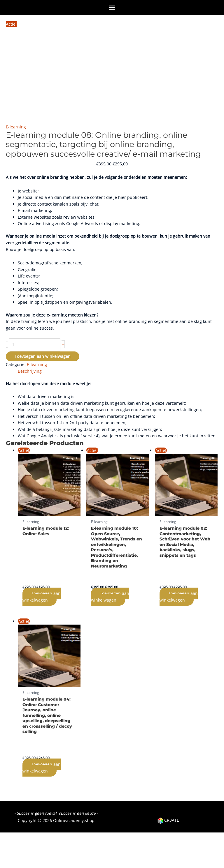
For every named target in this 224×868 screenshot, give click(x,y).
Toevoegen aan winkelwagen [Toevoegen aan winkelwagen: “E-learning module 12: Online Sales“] (42, 597)
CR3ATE (168, 820)
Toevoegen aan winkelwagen (43, 356)
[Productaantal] (35, 345)
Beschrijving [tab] (30, 371)
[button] (112, 7)
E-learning (16, 127)
